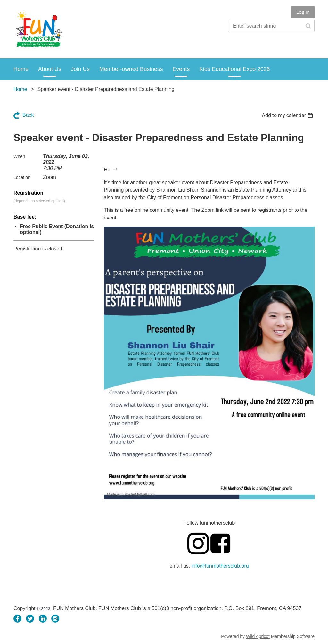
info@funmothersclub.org (220, 566)
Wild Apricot (258, 636)
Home (20, 89)
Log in (303, 12)
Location (22, 177)
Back (28, 115)
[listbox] (288, 115)
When (19, 156)
